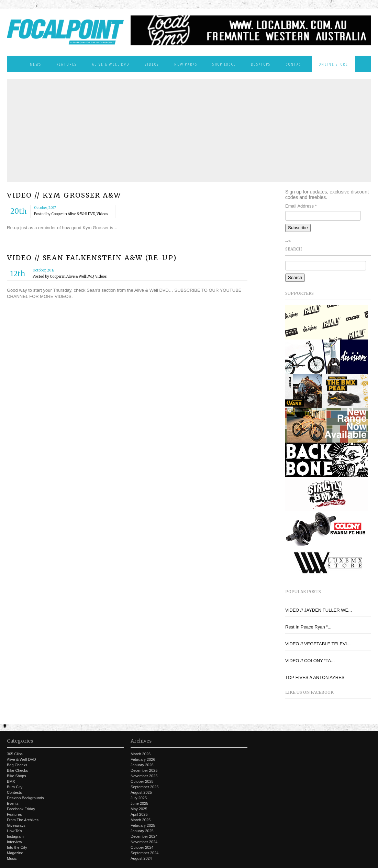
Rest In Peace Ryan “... (308, 627)
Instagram (15, 836)
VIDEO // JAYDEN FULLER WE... (319, 610)
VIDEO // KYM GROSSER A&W (64, 195)
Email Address (301, 206)
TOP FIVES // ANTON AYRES (315, 677)
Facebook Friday (21, 809)
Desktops (261, 64)
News (36, 64)
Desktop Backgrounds (25, 798)
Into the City (17, 847)
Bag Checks (17, 765)
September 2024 (144, 853)
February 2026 (143, 759)
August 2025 (141, 792)
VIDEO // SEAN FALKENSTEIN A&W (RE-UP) (92, 258)
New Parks (186, 64)
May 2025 (139, 809)
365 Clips (15, 754)
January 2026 (142, 765)
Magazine (15, 853)
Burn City (15, 787)
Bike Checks (17, 770)
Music (12, 858)
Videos (152, 64)
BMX (11, 781)
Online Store (333, 64)
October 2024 (142, 847)
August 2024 (141, 858)
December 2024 (144, 836)
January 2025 (142, 831)
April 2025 (139, 814)
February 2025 (143, 825)
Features (67, 64)
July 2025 (139, 798)
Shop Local (224, 64)
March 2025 (141, 820)
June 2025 (139, 803)
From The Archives (23, 820)
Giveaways (16, 825)
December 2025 (144, 770)
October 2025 (142, 781)
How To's (14, 831)
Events (13, 803)
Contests (14, 792)
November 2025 (144, 776)
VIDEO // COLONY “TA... (310, 661)
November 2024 (144, 842)
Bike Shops (16, 776)
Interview (14, 842)
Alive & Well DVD (111, 64)
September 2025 (144, 787)
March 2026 (141, 754)
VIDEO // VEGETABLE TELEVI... (318, 644)
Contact (295, 64)
